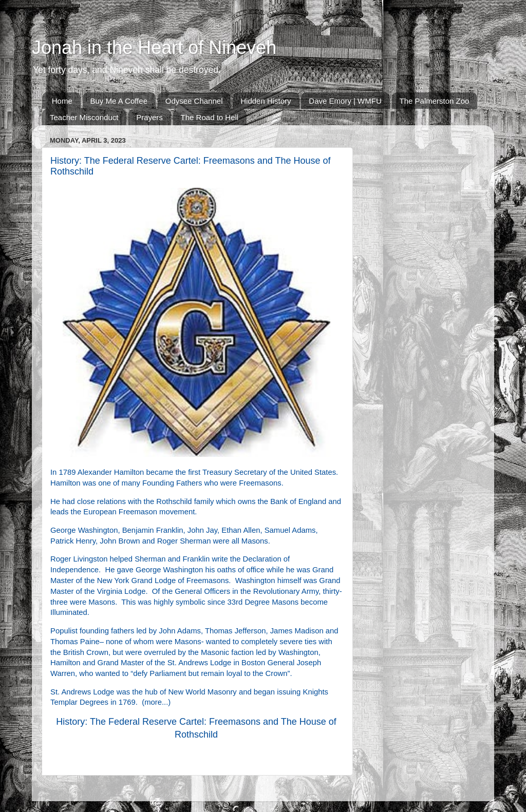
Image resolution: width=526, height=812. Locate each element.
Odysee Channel (194, 101)
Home (62, 101)
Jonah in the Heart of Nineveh (154, 47)
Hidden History (266, 101)
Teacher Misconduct (84, 117)
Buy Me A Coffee (119, 101)
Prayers (149, 117)
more (153, 702)
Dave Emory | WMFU (345, 101)
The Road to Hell (210, 117)
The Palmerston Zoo (435, 101)
